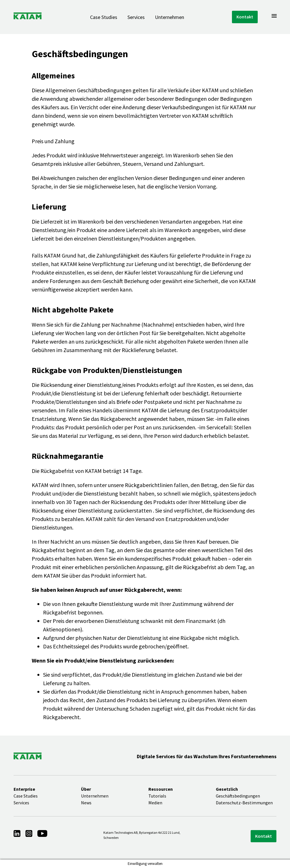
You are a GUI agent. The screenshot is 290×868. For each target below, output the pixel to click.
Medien (155, 803)
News (86, 803)
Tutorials (157, 796)
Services (136, 17)
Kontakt (245, 17)
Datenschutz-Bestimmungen (244, 803)
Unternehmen (169, 17)
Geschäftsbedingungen (238, 796)
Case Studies (104, 17)
